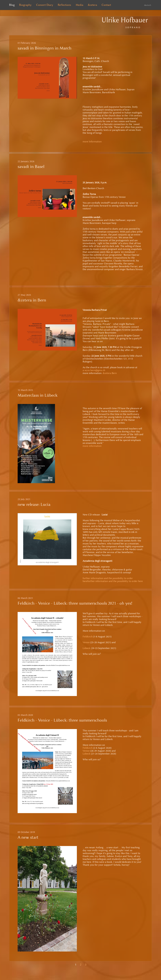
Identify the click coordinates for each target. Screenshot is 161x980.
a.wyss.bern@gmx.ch (94, 370)
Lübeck (86, 648)
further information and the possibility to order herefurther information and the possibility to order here (113, 580)
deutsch (148, 5)
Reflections (64, 5)
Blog (12, 5)
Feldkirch (88, 637)
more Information (92, 142)
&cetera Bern (110, 373)
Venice (86, 642)
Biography (25, 5)
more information (92, 446)
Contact (106, 5)
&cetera (92, 5)
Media (79, 5)
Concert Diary (45, 5)
